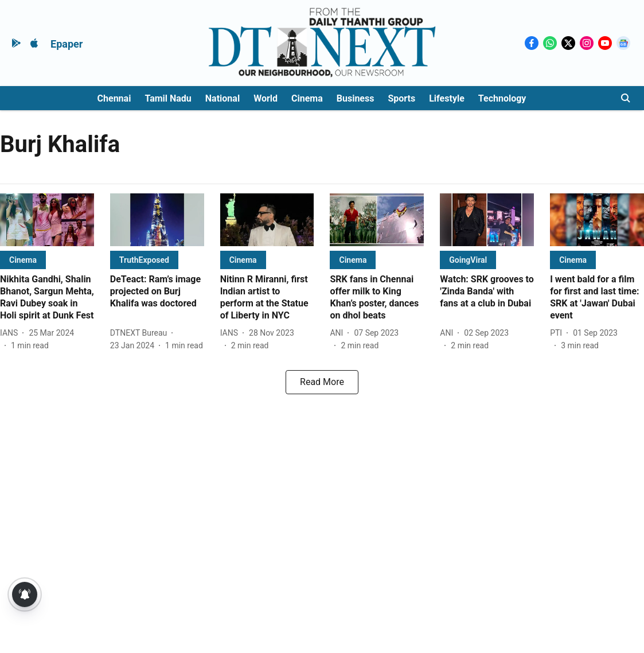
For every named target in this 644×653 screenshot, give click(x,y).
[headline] (47, 298)
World (266, 98)
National (223, 98)
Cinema (307, 98)
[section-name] (23, 260)
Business (356, 98)
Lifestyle (447, 98)
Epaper (67, 44)
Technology (502, 98)
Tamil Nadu (168, 98)
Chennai (114, 98)
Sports (401, 98)
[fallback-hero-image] (47, 220)
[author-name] (11, 333)
